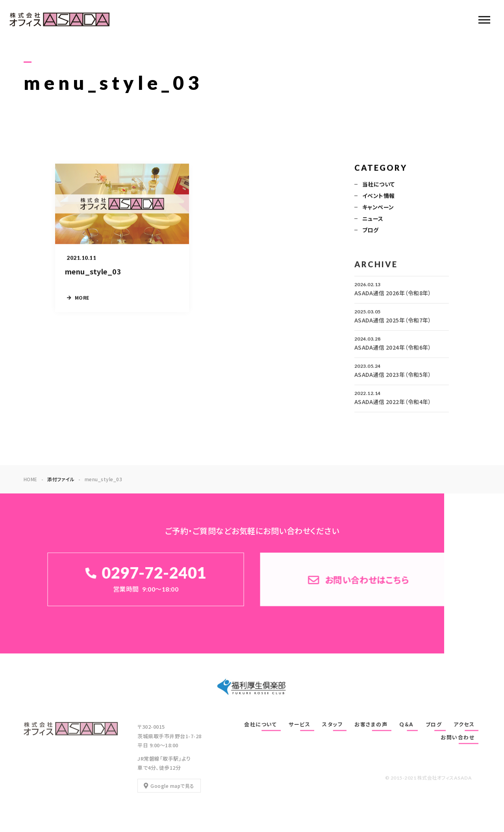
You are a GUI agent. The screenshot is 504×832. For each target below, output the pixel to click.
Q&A (407, 724)
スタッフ (332, 724)
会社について (260, 724)
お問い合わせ (458, 737)
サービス (299, 724)
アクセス (464, 724)
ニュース (373, 219)
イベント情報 (379, 196)
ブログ (370, 231)
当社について (379, 185)
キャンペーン (378, 208)
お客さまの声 (371, 724)
